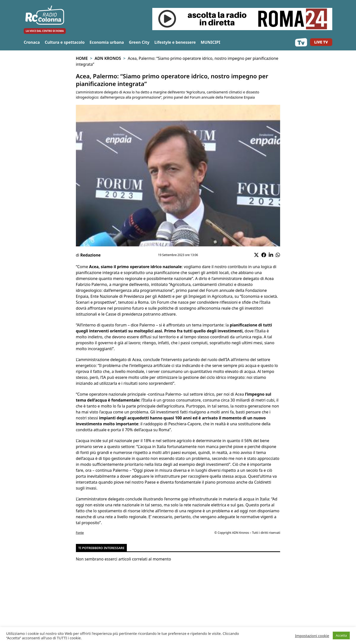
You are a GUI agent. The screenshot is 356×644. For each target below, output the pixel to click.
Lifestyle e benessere (175, 42)
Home (82, 58)
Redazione (90, 255)
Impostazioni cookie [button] (312, 636)
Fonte (80, 533)
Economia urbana (107, 42)
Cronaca (32, 42)
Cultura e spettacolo (65, 42)
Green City (139, 42)
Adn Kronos (108, 58)
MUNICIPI (211, 42)
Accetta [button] (341, 635)
